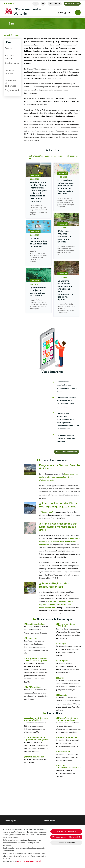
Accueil (7, 35)
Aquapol (62, 644)
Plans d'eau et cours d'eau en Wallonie (68, 719)
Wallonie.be (55, 4)
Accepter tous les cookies (66, 831)
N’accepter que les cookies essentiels (66, 837)
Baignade (63, 695)
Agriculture (50, 825)
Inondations (32, 638)
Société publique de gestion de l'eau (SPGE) (37, 739)
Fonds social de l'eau (68, 738)
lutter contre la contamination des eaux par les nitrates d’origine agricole (58, 477)
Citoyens (8, 4)
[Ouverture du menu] (78, 13)
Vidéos (61, 156)
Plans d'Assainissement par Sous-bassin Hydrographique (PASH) (58, 527)
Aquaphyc (63, 661)
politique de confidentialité (29, 861)
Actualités (38, 156)
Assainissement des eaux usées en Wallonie (36, 719)
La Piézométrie (33, 687)
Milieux (16, 35)
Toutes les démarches (66, 452)
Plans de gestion (48, 512)
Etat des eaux (9, 57)
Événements (51, 156)
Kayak (61, 678)
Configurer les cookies (66, 843)
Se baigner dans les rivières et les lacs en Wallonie (66, 438)
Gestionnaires (12, 63)
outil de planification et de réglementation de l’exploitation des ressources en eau (56, 605)
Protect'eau (64, 752)
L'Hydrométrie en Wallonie (67, 625)
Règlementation (13, 90)
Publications (72, 156)
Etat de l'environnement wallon (69, 767)
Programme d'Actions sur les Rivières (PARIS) (37, 660)
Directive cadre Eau (35, 624)
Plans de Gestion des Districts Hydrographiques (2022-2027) (60, 505)
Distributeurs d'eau (35, 757)
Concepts (10, 48)
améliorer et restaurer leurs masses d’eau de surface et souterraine (60, 542)
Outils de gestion (10, 72)
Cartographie (11, 825)
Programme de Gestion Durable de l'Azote (59, 467)
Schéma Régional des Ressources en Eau (54, 585)
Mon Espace (72, 4)
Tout (30, 156)
